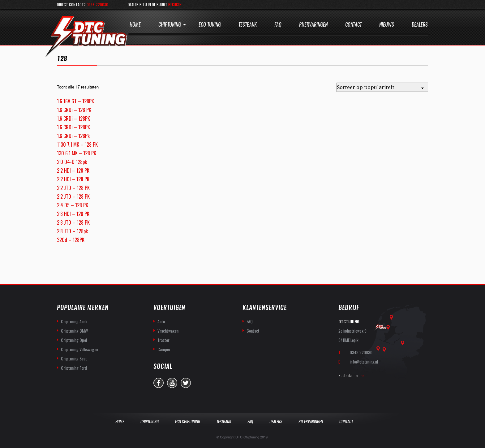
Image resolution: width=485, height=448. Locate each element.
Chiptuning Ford (74, 368)
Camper (164, 349)
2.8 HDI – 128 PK (73, 214)
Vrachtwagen (168, 331)
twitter (186, 383)
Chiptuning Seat (74, 358)
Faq (278, 25)
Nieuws (387, 25)
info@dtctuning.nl (364, 362)
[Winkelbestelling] (382, 87)
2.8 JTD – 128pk (72, 231)
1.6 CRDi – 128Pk (73, 136)
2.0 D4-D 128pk (72, 162)
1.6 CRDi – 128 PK (74, 110)
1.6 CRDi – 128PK (73, 118)
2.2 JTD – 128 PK (73, 188)
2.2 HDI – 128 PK (73, 170)
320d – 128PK (71, 240)
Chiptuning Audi (74, 321)
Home (135, 25)
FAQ (250, 321)
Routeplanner (348, 375)
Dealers (420, 25)
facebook (159, 383)
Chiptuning (170, 25)
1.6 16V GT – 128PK (75, 101)
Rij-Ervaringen (311, 422)
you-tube (172, 383)
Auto (161, 321)
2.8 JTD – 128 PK (73, 222)
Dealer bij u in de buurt (155, 4)
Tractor (163, 340)
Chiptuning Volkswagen (79, 349)
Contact (353, 25)
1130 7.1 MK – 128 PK (77, 144)
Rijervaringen (313, 25)
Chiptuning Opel (74, 340)
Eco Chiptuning (188, 422)
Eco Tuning (210, 25)
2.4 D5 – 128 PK (73, 205)
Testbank (248, 25)
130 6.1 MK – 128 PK (77, 153)
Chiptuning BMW (74, 331)
